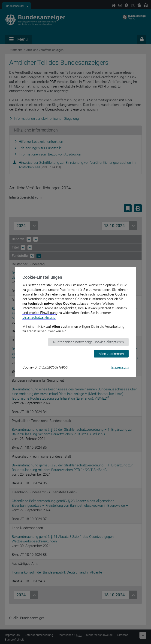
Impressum (120, 367)
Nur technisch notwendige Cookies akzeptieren (88, 342)
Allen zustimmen (111, 354)
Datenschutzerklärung (39, 317)
